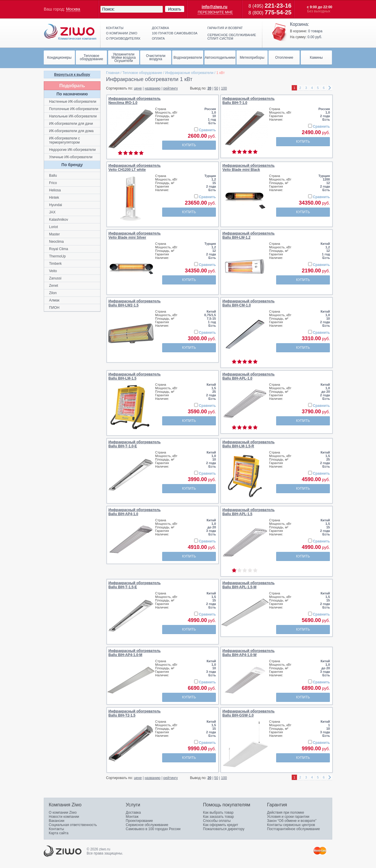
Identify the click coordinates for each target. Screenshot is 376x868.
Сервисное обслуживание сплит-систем (232, 37)
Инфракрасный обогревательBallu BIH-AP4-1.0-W (249, 653)
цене (138, 88)
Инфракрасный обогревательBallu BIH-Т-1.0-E (135, 444)
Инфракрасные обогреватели (189, 73)
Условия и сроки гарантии (288, 817)
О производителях (123, 38)
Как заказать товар (218, 817)
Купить (189, 145)
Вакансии (57, 821)
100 (224, 88)
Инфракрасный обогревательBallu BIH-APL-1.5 (249, 512)
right (330, 88)
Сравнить (207, 130)
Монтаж (132, 817)
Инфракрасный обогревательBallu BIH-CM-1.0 (249, 303)
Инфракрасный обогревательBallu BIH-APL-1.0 (249, 376)
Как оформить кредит (221, 825)
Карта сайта (59, 833)
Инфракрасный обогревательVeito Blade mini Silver (135, 235)
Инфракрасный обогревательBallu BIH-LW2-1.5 (135, 303)
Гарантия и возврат (225, 28)
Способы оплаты (217, 821)
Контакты (115, 28)
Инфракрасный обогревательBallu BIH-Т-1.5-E (135, 585)
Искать (175, 9)
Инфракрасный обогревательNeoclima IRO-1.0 (135, 101)
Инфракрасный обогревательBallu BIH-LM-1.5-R (249, 444)
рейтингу (171, 88)
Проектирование (139, 821)
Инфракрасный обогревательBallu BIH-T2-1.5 (135, 713)
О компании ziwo (122, 33)
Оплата (158, 38)
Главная (113, 73)
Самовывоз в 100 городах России (153, 829)
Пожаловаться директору (224, 829)
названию (152, 88)
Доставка (160, 28)
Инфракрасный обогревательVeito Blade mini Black (249, 168)
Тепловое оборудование (142, 73)
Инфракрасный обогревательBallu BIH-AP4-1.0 (135, 512)
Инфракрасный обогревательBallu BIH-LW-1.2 (249, 235)
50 (216, 88)
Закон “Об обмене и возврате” (292, 821)
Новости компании (64, 817)
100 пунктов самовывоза (175, 33)
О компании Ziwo (63, 813)
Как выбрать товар (218, 813)
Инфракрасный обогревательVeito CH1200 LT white (135, 168)
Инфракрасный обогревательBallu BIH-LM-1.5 (135, 376)
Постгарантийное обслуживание (293, 829)
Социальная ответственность (73, 825)
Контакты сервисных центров (291, 825)
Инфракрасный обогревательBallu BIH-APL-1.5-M (249, 585)
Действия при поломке (286, 813)
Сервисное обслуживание (147, 825)
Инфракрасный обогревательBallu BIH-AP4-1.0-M (135, 653)
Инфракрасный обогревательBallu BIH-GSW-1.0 (249, 713)
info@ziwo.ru (215, 7)
